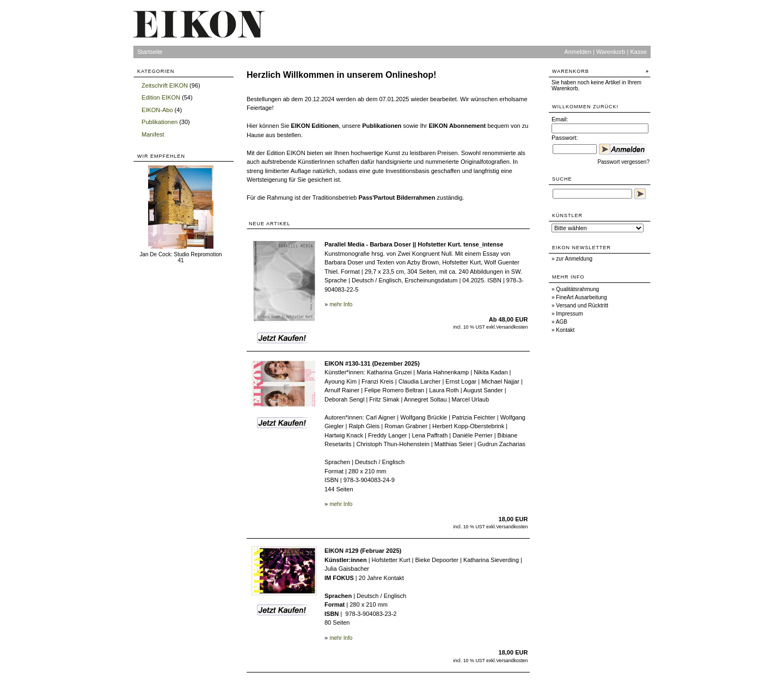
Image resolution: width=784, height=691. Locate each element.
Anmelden (578, 52)
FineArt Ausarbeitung (581, 297)
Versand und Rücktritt (582, 306)
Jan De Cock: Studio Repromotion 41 (180, 257)
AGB (562, 322)
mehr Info (341, 304)
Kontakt (565, 330)
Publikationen (160, 122)
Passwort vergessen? (623, 162)
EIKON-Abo (157, 110)
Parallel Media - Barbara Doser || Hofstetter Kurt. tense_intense (414, 244)
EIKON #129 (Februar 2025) (363, 551)
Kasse (638, 52)
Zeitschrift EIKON (165, 85)
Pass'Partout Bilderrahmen (397, 198)
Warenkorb (611, 52)
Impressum (569, 314)
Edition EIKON (161, 97)
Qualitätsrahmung (577, 289)
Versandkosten (512, 327)
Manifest (153, 134)
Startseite (150, 52)
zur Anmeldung (574, 259)
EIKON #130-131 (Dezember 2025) (372, 363)
